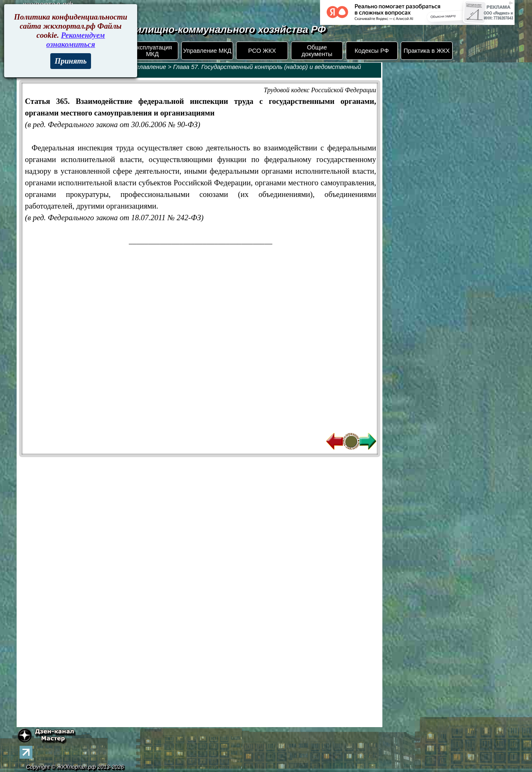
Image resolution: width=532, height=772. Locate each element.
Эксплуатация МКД (152, 51)
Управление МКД (207, 51)
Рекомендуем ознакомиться (75, 40)
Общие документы (317, 51)
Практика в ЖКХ (427, 51)
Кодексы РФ (372, 51)
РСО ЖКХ (262, 51)
